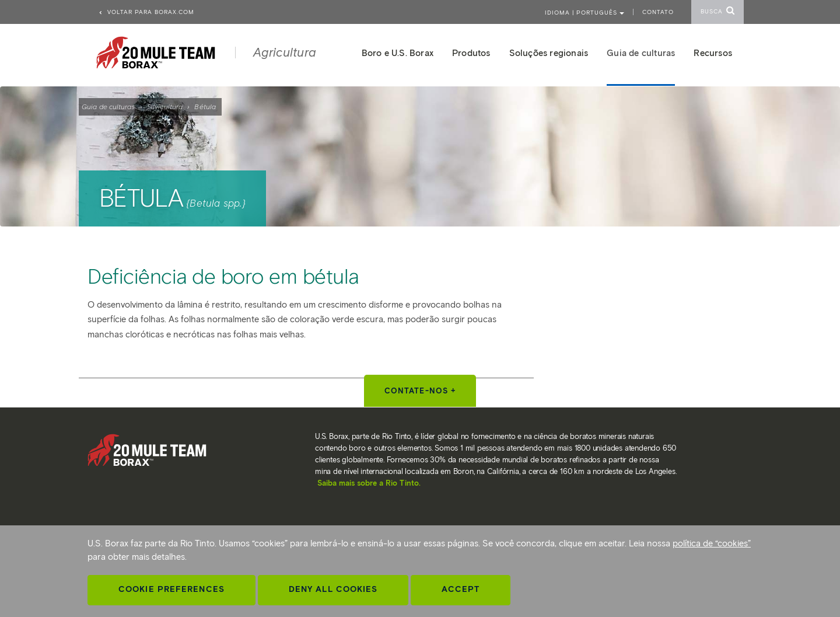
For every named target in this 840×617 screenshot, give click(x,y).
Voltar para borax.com (146, 12)
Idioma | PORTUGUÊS (584, 13)
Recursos (713, 53)
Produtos (471, 53)
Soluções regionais (549, 53)
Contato (658, 12)
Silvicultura (165, 107)
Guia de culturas (108, 107)
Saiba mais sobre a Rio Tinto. (369, 483)
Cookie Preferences (171, 589)
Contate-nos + (420, 391)
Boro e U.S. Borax (398, 53)
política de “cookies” (712, 543)
